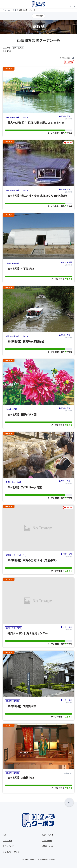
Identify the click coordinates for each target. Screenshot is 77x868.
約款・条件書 (48, 835)
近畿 (14, 10)
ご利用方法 (7, 841)
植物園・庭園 (12, 409)
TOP (5, 835)
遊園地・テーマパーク (15, 555)
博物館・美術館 (12, 263)
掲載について (48, 846)
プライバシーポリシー (12, 852)
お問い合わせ (8, 846)
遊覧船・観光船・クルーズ (17, 117)
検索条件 (40, 16)
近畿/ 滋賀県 (65, 117)
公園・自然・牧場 (13, 482)
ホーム (7, 10)
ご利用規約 (47, 841)
